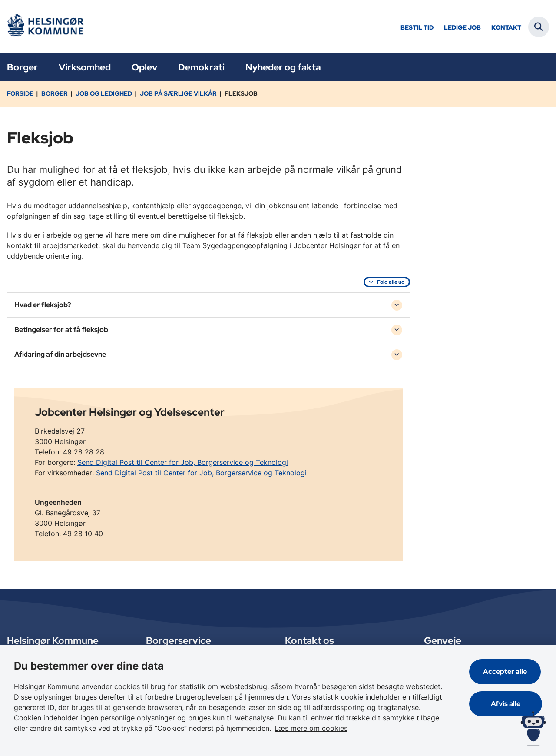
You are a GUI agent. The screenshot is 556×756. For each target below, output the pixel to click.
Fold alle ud (391, 282)
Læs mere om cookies (311, 728)
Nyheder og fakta (283, 67)
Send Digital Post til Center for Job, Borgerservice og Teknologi (183, 462)
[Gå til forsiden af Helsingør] (45, 27)
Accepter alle (506, 671)
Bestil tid (417, 28)
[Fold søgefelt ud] (539, 27)
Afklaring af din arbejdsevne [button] (60, 354)
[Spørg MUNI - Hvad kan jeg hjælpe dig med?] (533, 729)
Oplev (144, 67)
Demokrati (201, 67)
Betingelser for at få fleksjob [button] (61, 330)
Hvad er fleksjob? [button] (43, 305)
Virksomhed (85, 67)
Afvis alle (506, 704)
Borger (22, 67)
